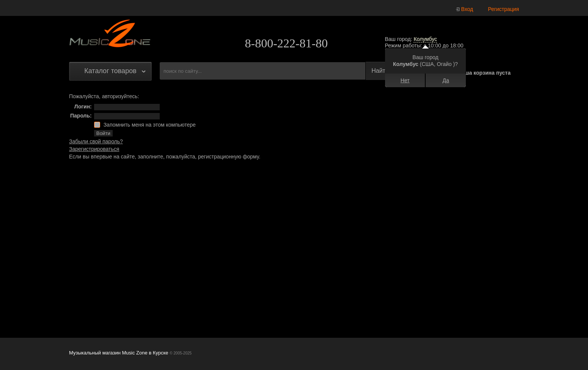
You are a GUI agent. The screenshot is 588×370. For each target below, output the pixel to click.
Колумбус (425, 39)
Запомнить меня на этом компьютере (149, 125)
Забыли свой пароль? (96, 141)
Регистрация (503, 9)
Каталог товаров (110, 71)
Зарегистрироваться (94, 149)
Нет (405, 80)
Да (446, 80)
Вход (467, 9)
